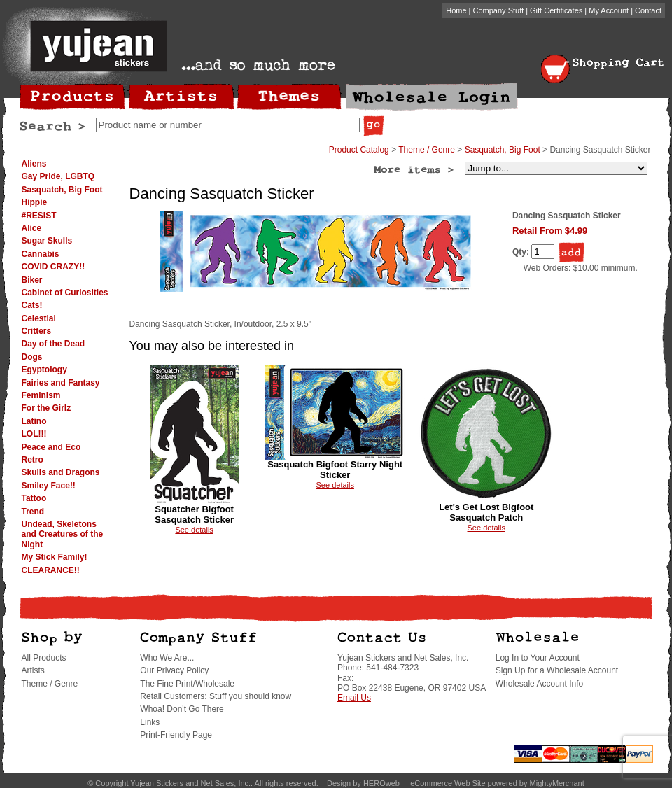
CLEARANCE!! (51, 570)
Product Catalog (359, 150)
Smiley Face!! (49, 486)
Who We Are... (167, 658)
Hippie (35, 202)
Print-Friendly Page (176, 735)
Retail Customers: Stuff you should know (216, 696)
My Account (609, 10)
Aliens (34, 164)
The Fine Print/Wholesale (187, 684)
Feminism (41, 395)
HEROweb (381, 783)
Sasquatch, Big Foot (62, 190)
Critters (37, 331)
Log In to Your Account (538, 658)
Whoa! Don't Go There (182, 709)
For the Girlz (47, 408)
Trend (33, 512)
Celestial (39, 318)
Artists (33, 670)
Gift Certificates (556, 10)
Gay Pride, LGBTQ (58, 176)
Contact (648, 10)
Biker (32, 280)
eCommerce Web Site (448, 783)
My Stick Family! (55, 557)
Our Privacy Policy (174, 670)
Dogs (32, 357)
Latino (34, 421)
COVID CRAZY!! (54, 267)
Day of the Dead (54, 344)
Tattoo (34, 498)
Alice (32, 228)
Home (456, 10)
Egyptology (44, 370)
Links (150, 722)
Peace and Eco (51, 447)
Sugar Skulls (47, 241)
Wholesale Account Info (539, 684)
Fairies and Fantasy (61, 383)
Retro (33, 460)
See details (194, 530)
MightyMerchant (557, 783)
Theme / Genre (427, 150)
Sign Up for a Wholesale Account (557, 670)
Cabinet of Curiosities (65, 293)
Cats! (32, 305)
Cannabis (41, 254)
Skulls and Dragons (61, 472)
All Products (44, 658)
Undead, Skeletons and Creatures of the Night (63, 534)
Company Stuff (499, 10)
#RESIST (39, 216)
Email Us (354, 698)
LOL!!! (34, 434)
